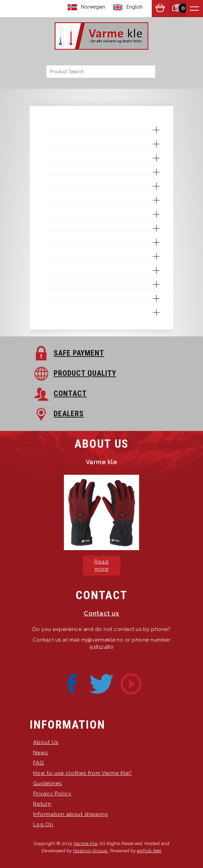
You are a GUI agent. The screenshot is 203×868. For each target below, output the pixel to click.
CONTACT (70, 393)
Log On (43, 824)
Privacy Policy (52, 794)
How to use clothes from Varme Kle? (83, 773)
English (134, 7)
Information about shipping (71, 814)
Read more (101, 565)
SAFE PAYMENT (79, 353)
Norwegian (93, 7)
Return (42, 804)
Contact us (101, 613)
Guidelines (48, 783)
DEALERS (69, 414)
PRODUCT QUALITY (85, 373)
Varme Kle (86, 844)
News (40, 753)
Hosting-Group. (91, 851)
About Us (46, 742)
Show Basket (160, 9)
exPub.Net (149, 851)
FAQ (39, 763)
